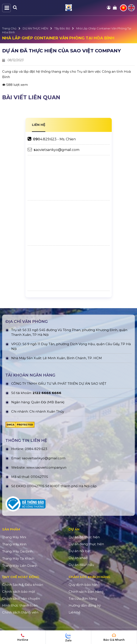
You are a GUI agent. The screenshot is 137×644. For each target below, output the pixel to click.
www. (31, 467)
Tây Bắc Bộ (62, 28)
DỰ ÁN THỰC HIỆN (35, 28)
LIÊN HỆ (39, 125)
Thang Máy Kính (14, 544)
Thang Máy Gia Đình (17, 551)
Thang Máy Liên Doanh (20, 566)
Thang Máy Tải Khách (18, 559)
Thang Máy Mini (14, 537)
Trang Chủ (9, 28)
